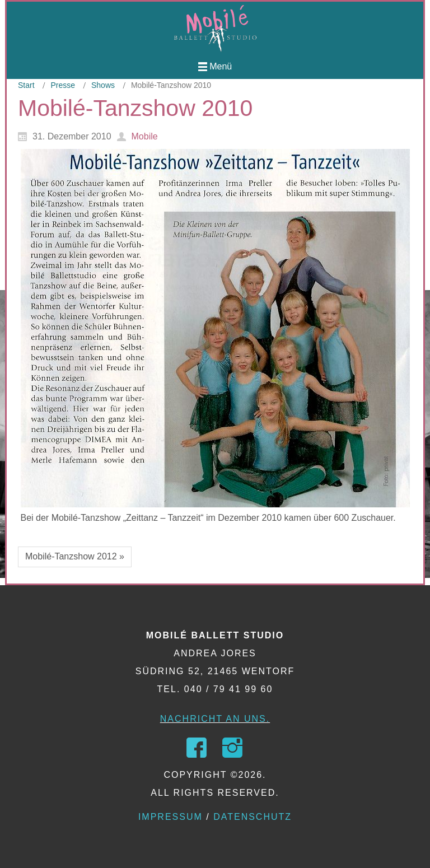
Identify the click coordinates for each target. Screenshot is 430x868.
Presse (63, 85)
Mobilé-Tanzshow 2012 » (75, 556)
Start (26, 85)
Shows (103, 85)
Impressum (170, 817)
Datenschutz (253, 817)
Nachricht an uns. (215, 719)
